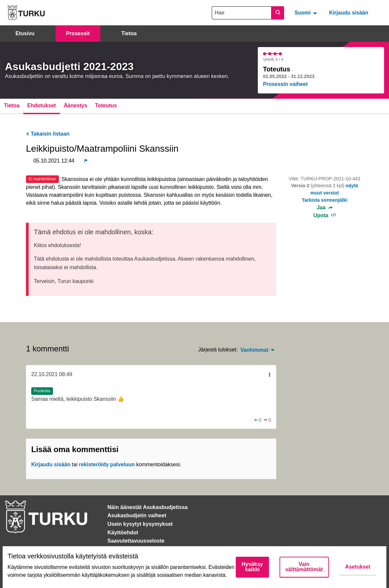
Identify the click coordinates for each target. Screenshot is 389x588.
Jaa (325, 208)
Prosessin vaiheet (285, 84)
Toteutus (106, 105)
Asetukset (358, 567)
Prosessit (78, 33)
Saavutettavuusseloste (136, 541)
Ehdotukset (42, 105)
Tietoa (129, 33)
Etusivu (25, 33)
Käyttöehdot (123, 533)
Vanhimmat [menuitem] (254, 350)
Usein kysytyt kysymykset (140, 524)
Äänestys (75, 105)
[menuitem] (307, 13)
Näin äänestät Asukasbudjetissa (148, 507)
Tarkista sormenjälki (325, 200)
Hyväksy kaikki (252, 567)
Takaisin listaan (48, 134)
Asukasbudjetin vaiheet (137, 515)
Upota (325, 215)
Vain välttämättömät (304, 567)
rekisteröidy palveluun (107, 464)
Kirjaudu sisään (349, 13)
